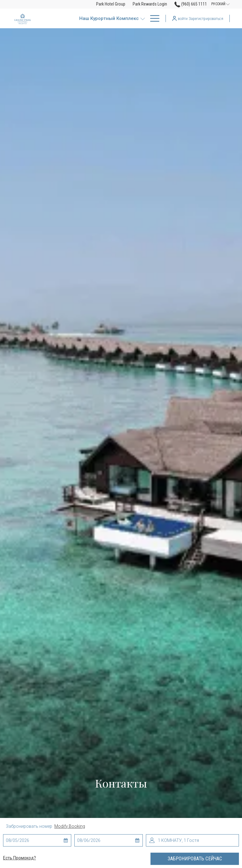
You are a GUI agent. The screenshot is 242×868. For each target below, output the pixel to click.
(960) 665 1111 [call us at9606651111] (191, 4)
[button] (30, 840)
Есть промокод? (20, 858)
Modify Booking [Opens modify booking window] (70, 826)
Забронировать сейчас (195, 859)
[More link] (152, 18)
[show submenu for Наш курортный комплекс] (143, 18)
